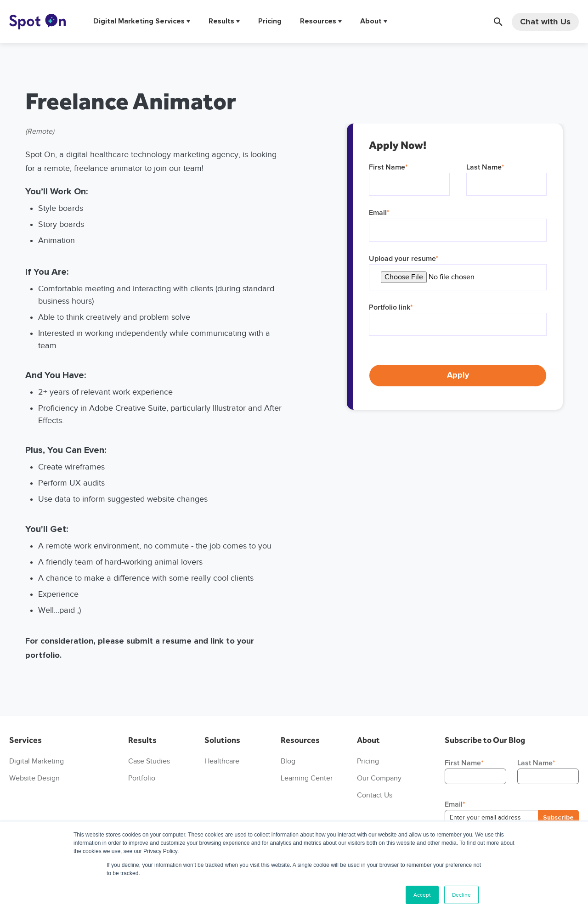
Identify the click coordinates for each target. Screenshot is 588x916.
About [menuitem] (371, 21)
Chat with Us (545, 22)
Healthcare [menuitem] (222, 761)
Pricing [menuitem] (270, 21)
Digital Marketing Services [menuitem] (139, 21)
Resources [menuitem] (318, 21)
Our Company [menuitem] (379, 778)
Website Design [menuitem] (34, 778)
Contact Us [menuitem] (375, 795)
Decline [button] (461, 895)
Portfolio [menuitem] (142, 778)
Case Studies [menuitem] (149, 761)
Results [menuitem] (221, 21)
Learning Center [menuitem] (307, 778)
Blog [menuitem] (288, 761)
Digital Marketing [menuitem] (37, 761)
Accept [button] (422, 895)
